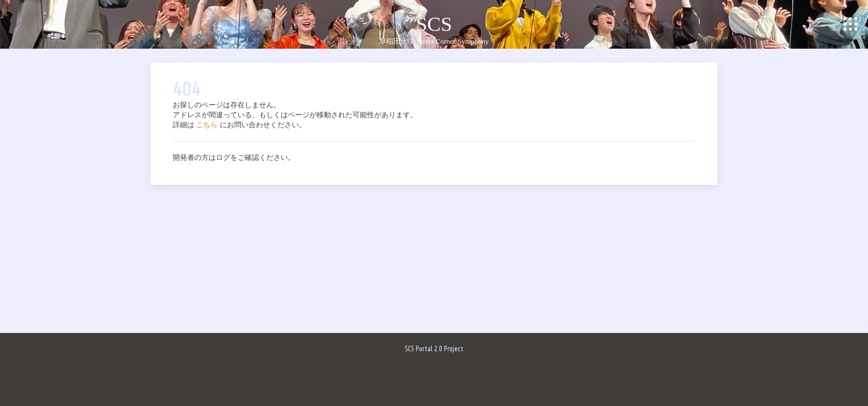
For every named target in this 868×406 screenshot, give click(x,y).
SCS (434, 24)
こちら (207, 125)
